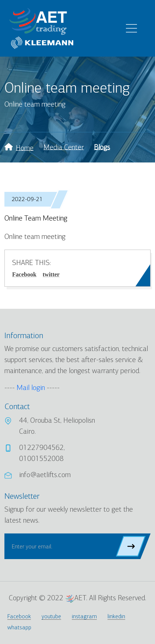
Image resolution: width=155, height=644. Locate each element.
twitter (51, 274)
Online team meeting (36, 218)
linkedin (116, 616)
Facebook (24, 274)
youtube (51, 616)
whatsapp (19, 627)
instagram (84, 616)
